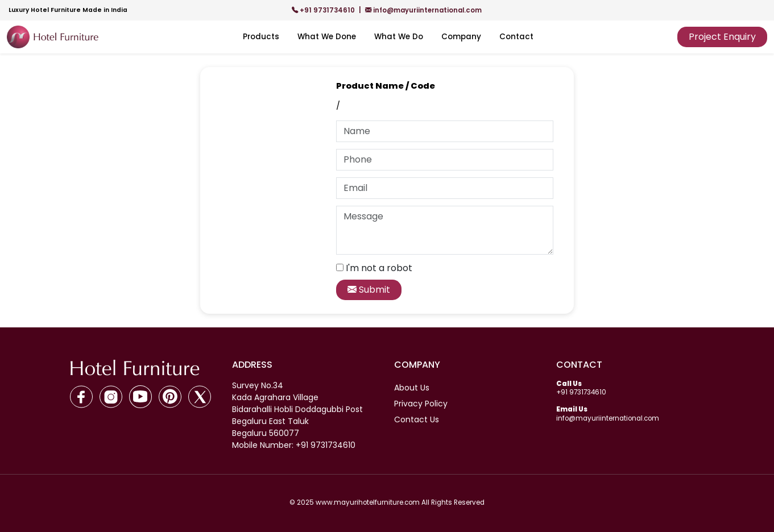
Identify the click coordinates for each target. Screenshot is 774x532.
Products (261, 37)
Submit (369, 290)
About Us (412, 388)
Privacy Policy (421, 404)
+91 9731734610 (324, 10)
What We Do (399, 37)
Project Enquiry (722, 37)
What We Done (327, 37)
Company (461, 37)
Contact (516, 37)
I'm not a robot (379, 268)
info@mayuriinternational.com (423, 10)
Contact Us (417, 419)
